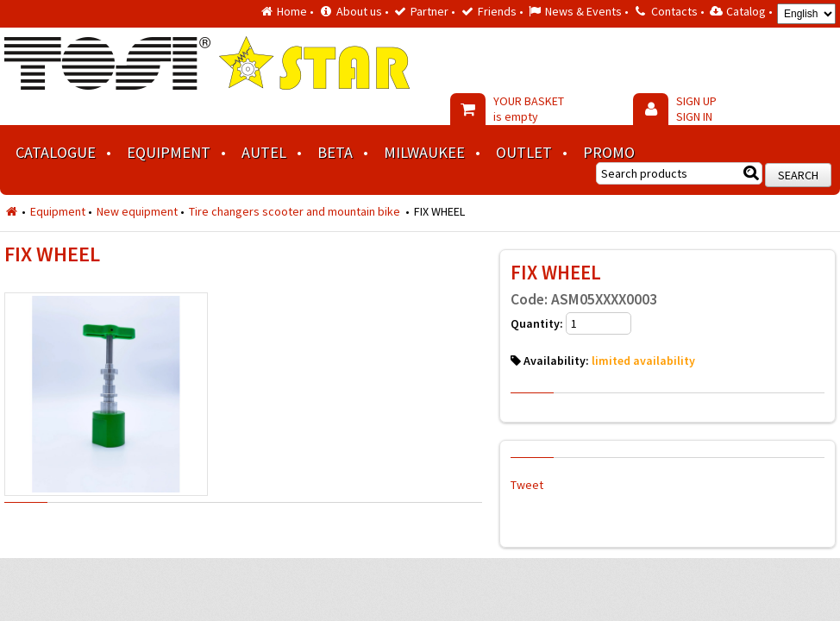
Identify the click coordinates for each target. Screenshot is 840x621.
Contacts (674, 11)
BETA (335, 152)
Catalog (746, 11)
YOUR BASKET (529, 109)
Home (292, 11)
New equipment (137, 211)
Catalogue (56, 152)
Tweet (527, 485)
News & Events (583, 11)
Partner (429, 11)
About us (359, 11)
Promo (609, 152)
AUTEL (264, 152)
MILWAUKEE (424, 152)
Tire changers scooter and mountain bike (296, 211)
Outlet (524, 152)
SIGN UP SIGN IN (696, 109)
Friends (497, 11)
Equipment (169, 152)
